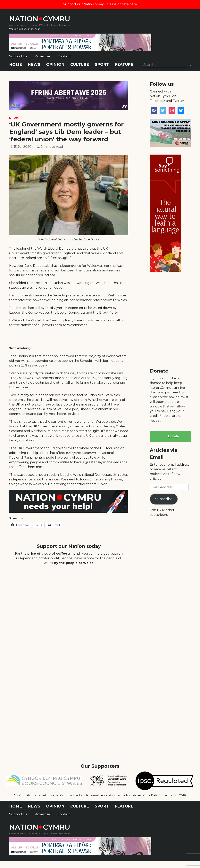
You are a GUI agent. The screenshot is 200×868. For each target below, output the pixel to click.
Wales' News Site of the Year (25, 29)
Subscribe (164, 499)
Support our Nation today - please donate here (100, 4)
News (34, 64)
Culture (80, 64)
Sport (102, 64)
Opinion (55, 64)
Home (16, 64)
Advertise (42, 56)
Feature (124, 64)
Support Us (18, 56)
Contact (64, 56)
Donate (173, 436)
